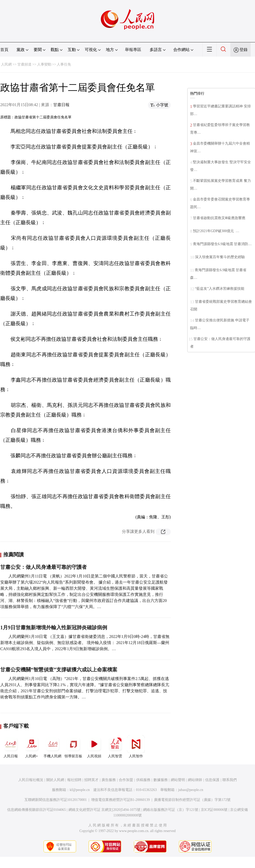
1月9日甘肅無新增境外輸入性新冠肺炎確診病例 (54, 627)
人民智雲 (115, 747)
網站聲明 (178, 780)
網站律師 (195, 780)
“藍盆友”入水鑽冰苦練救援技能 (220, 289)
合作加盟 (126, 780)
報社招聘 (74, 780)
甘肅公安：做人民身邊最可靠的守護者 (44, 567)
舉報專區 (133, 50)
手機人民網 (52, 747)
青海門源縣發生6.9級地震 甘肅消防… (222, 244)
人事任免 (64, 64)
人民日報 (11, 747)
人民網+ (32, 747)
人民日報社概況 (31, 780)
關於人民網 (55, 780)
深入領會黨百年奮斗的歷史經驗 (220, 257)
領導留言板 (73, 747)
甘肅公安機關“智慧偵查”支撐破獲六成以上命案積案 (59, 670)
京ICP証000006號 (214, 810)
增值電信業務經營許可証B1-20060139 (121, 800)
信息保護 (212, 780)
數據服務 (161, 780)
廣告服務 (109, 780)
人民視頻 (94, 747)
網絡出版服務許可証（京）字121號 (171, 810)
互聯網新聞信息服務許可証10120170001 (56, 800)
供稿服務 (143, 780)
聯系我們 (230, 780)
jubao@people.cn (191, 790)
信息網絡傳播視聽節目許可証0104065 (37, 810)
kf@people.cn (80, 790)
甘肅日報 (61, 105)
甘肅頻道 (24, 64)
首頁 (4, 50)
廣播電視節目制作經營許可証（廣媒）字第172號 (192, 800)
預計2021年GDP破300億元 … (216, 231)
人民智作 (136, 747)
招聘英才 (91, 780)
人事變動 (44, 64)
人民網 (6, 64)
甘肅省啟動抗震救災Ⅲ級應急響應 (219, 218)
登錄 (244, 50)
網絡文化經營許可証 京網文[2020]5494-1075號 (105, 810)
